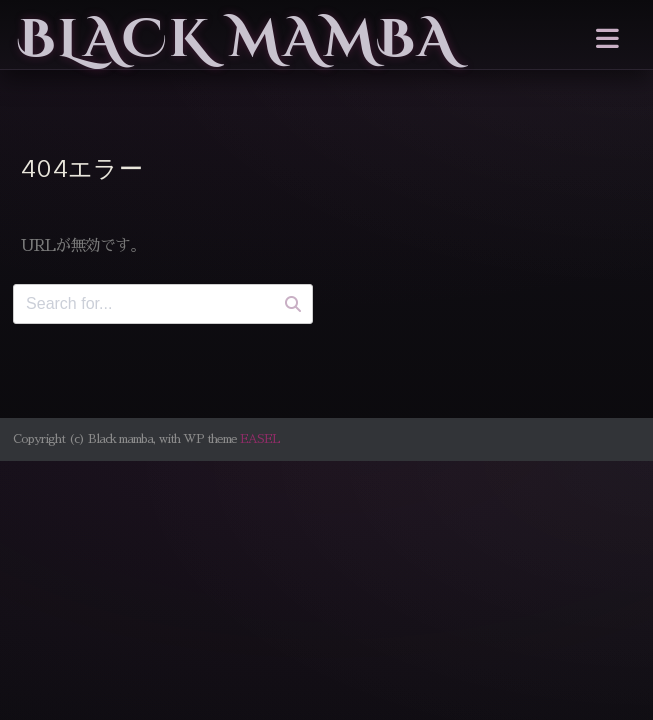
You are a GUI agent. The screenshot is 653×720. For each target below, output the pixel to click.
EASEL (260, 439)
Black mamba (237, 40)
